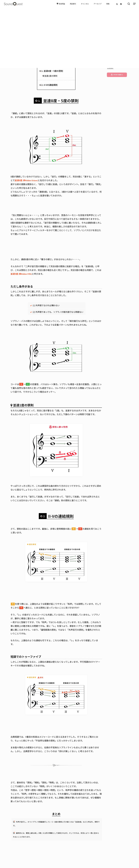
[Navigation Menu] (135, 4)
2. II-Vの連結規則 (49, 85)
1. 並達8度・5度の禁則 (52, 71)
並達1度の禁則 (51, 76)
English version (112, 65)
